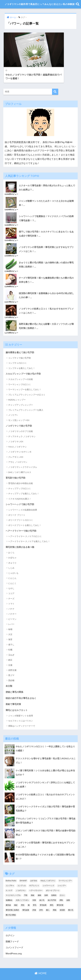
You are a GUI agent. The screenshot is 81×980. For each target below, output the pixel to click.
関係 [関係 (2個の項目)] (55, 902)
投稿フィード (13, 934)
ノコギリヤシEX (16, 433)
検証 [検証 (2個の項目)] (16, 897)
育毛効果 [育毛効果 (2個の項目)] (43, 897)
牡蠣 (10, 641)
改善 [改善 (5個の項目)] (68, 892)
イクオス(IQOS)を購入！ (20, 490)
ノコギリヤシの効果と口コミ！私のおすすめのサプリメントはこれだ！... (47, 301)
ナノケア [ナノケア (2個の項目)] (9, 882)
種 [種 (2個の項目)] (29, 897)
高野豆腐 (12, 662)
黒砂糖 (11, 672)
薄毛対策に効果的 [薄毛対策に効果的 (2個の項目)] (12, 902)
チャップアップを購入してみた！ (24, 485)
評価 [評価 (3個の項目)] (34, 902)
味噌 (10, 621)
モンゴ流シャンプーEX (19, 411)
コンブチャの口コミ (18, 354)
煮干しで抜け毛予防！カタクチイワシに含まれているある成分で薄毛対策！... (47, 224)
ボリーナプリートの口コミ (21, 512)
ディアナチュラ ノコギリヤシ (22, 428)
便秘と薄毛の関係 (15, 684)
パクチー (12, 606)
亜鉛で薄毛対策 (14, 696)
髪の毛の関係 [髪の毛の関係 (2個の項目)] (11, 907)
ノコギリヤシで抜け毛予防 (20, 417)
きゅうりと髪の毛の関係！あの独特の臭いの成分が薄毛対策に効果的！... (47, 255)
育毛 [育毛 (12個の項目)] (35, 897)
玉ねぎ (11, 647)
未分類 (9, 678)
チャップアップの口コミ (20, 480)
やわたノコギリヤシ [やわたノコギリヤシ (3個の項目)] (48, 873)
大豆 (10, 626)
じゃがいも (13, 565)
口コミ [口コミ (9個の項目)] (62, 887)
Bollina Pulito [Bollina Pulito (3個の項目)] (11, 873)
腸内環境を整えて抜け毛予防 (21, 343)
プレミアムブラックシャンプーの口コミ (27, 386)
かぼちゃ (12, 549)
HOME (41, 966)
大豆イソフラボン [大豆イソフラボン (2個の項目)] (22, 892)
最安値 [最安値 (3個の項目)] (8, 897)
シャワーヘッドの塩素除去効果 (23, 501)
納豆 (10, 652)
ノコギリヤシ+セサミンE (20, 443)
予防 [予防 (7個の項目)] (26, 887)
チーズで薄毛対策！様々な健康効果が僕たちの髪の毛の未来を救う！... (47, 270)
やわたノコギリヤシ (18, 438)
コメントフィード (15, 940)
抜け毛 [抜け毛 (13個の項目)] (42, 892)
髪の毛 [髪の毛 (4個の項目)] (71, 902)
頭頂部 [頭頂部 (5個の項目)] (62, 902)
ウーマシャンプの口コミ (20, 376)
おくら (11, 544)
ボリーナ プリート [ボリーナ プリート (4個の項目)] (53, 882)
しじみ (11, 560)
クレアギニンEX (16, 448)
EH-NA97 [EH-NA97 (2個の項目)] (23, 873)
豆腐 (10, 657)
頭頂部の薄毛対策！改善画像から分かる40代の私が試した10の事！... (47, 286)
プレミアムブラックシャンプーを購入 (26, 401)
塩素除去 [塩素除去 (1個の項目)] (9, 892)
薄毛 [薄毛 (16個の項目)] (52, 897)
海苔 (10, 631)
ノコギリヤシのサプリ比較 (21, 423)
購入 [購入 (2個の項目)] (48, 902)
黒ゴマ (11, 667)
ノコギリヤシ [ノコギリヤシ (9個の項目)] (21, 882)
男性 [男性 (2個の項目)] (23, 897)
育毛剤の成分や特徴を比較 (21, 475)
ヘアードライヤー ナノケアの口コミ (25, 528)
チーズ (11, 590)
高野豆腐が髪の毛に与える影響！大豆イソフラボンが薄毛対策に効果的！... (47, 317)
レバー (11, 616)
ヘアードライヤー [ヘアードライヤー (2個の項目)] (36, 882)
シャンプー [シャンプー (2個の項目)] (62, 878)
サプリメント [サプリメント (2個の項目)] (34, 878)
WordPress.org (14, 946)
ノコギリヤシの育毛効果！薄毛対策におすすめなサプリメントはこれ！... (47, 239)
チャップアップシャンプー (21, 396)
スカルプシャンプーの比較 (21, 370)
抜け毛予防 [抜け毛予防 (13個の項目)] (52, 892)
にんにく (12, 575)
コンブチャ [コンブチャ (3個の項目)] (10, 878)
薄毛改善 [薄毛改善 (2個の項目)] (26, 902)
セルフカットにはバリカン (21, 713)
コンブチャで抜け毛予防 (20, 349)
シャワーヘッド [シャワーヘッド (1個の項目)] (48, 878)
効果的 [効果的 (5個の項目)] (54, 887)
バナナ (11, 600)
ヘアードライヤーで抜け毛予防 (22, 522)
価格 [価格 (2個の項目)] (39, 887)
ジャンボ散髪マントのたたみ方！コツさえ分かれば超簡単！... (47, 192)
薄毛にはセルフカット (17, 702)
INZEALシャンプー (17, 391)
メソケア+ (13, 406)
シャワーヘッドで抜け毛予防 (21, 496)
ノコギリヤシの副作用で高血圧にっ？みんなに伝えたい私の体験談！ (41, 5)
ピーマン (12, 611)
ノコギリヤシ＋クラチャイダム (23, 458)
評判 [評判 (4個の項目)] (41, 902)
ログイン (10, 927)
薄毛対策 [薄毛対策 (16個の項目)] (60, 897)
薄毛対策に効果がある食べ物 (21, 538)
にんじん (12, 570)
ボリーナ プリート (17, 506)
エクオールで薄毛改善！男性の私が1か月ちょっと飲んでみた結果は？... (46, 177)
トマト (11, 595)
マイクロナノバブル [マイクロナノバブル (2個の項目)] (13, 887)
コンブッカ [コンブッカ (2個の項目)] (22, 878)
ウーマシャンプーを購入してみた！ (25, 381)
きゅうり (12, 554)
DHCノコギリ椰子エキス (20, 464)
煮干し (11, 636)
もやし (11, 580)
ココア (11, 585)
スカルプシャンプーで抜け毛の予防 (24, 365)
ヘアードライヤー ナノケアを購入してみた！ (29, 533)
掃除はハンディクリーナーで (22, 718)
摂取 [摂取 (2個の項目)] (61, 892)
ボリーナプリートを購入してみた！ (25, 517)
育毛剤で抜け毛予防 (16, 469)
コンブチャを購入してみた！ (22, 359)
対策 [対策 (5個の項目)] (34, 892)
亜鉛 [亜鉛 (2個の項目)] (33, 887)
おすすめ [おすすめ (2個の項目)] (34, 873)
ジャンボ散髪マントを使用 (21, 708)
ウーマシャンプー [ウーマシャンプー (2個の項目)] (65, 873)
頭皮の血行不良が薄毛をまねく (22, 690)
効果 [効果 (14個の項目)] (46, 887)
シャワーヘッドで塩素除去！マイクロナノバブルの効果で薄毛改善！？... (47, 208)
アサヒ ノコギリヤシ (18, 453)
